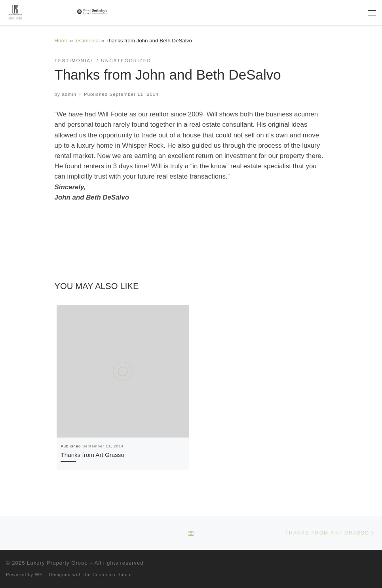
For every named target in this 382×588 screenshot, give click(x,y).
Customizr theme (112, 575)
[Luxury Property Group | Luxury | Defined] (58, 12)
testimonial (87, 41)
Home (62, 41)
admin (69, 94)
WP (39, 575)
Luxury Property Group (57, 563)
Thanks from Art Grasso (92, 455)
